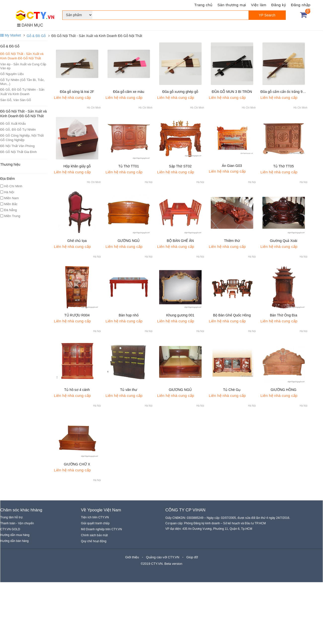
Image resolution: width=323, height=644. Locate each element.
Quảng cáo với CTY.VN (163, 557)
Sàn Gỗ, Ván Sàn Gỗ (16, 100)
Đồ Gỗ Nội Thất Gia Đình (18, 152)
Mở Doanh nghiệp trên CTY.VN (101, 529)
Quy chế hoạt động (94, 541)
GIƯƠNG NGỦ (180, 390)
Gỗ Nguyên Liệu (12, 74)
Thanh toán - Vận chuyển (17, 523)
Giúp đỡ (192, 557)
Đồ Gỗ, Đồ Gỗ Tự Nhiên (18, 130)
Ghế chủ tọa (77, 241)
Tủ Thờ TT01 (129, 166)
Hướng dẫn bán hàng (14, 541)
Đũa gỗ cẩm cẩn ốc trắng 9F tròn (286, 92)
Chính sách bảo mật (94, 535)
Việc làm (259, 5)
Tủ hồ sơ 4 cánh (77, 390)
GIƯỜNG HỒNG (284, 390)
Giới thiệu (132, 557)
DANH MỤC (30, 25)
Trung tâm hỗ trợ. (12, 517)
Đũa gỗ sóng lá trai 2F (77, 92)
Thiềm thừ (232, 241)
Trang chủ (203, 5)
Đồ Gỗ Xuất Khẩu (13, 124)
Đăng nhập (301, 5)
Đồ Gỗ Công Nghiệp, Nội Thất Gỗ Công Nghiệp (22, 138)
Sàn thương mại (232, 5)
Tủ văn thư (129, 390)
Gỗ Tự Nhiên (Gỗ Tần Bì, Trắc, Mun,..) (22, 82)
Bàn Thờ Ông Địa (284, 315)
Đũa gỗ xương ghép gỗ (180, 92)
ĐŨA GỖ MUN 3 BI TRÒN (232, 92)
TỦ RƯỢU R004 (77, 315)
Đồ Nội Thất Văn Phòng (17, 146)
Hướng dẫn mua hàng (15, 535)
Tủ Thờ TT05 (284, 166)
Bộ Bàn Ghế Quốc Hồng (232, 315)
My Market (11, 35)
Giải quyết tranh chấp (95, 523)
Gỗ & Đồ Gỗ (36, 36)
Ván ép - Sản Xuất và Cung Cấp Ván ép (23, 66)
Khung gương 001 (180, 315)
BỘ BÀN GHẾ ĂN (180, 241)
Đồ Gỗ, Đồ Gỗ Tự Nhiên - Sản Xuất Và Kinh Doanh (22, 92)
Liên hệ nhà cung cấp (72, 97)
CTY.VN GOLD (10, 529)
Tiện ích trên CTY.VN (95, 517)
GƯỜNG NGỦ (129, 241)
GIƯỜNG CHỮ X (77, 464)
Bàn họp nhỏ (129, 315)
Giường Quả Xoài (284, 241)
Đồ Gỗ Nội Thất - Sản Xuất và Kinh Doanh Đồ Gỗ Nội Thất (22, 56)
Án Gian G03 (232, 166)
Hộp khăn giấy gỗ (77, 166)
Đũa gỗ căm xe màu (129, 92)
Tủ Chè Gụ (232, 390)
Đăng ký (279, 5)
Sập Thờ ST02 (180, 166)
